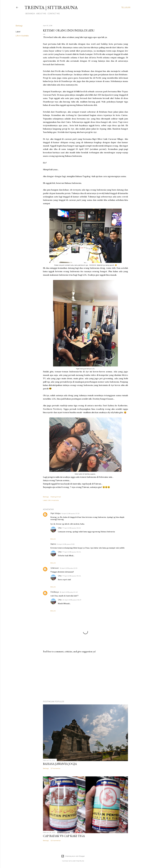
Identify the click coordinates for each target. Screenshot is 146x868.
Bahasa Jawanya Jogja (60, 764)
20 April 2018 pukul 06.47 (72, 600)
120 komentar (56, 840)
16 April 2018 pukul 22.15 (69, 568)
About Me (40, 14)
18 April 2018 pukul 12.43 (69, 592)
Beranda (29, 14)
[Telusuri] (126, 7)
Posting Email (56, 497)
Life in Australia (22, 36)
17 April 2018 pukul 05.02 (72, 528)
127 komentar (55, 768)
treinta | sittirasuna (51, 7)
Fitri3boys (55, 592)
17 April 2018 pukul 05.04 (72, 552)
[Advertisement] (85, 677)
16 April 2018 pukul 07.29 (70, 513)
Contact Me (53, 14)
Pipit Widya (55, 513)
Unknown (55, 568)
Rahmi (53, 544)
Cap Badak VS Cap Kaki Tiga (64, 836)
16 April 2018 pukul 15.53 (66, 544)
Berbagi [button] (19, 26)
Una (60, 528)
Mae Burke (80, 861)
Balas (53, 539)
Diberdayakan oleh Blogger (73, 856)
